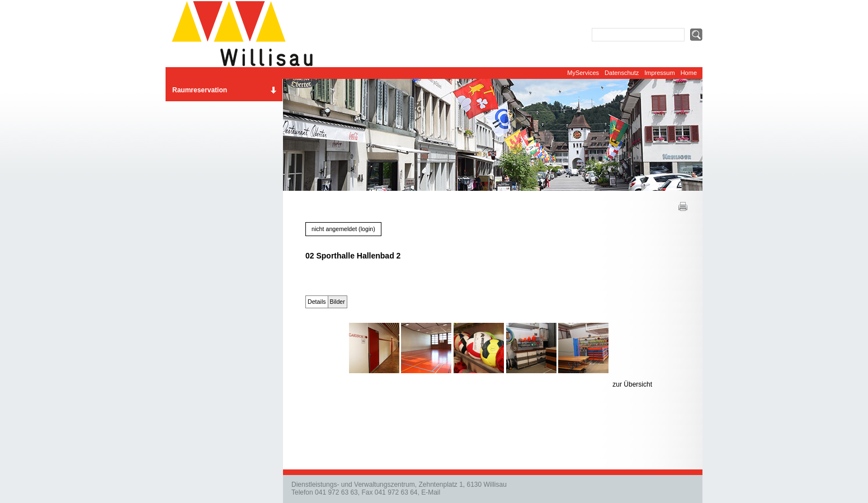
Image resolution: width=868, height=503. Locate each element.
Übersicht (638, 384)
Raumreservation (200, 90)
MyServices (583, 73)
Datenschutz (622, 73)
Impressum (659, 73)
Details (317, 302)
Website (247, 34)
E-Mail (431, 492)
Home (689, 73)
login (367, 229)
